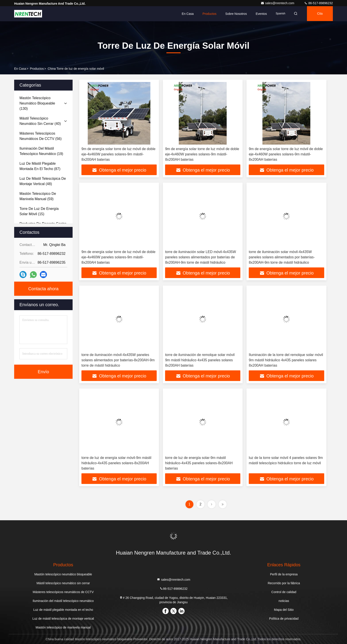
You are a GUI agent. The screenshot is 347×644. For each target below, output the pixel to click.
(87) (40, 166)
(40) (40, 121)
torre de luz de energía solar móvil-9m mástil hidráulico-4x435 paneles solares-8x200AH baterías (116, 463)
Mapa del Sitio (284, 610)
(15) (39, 211)
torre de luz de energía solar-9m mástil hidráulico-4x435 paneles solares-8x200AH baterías (199, 463)
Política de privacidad (284, 619)
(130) (37, 103)
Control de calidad (284, 592)
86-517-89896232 (318, 3)
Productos (208, 14)
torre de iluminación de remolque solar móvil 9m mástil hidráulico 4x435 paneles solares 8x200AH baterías (200, 360)
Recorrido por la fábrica (284, 583)
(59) (38, 196)
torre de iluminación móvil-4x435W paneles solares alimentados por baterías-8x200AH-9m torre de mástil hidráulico (118, 360)
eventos (260, 14)
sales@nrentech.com (278, 3)
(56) (40, 136)
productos (37, 69)
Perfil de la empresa (284, 574)
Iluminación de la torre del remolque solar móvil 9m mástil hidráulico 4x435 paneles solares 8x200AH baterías (286, 360)
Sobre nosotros (235, 14)
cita (319, 14)
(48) (43, 181)
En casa (186, 14)
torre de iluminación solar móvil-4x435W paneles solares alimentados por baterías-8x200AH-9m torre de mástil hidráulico (282, 257)
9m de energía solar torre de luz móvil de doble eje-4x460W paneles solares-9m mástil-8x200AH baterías (118, 154)
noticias (284, 601)
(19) (41, 151)
